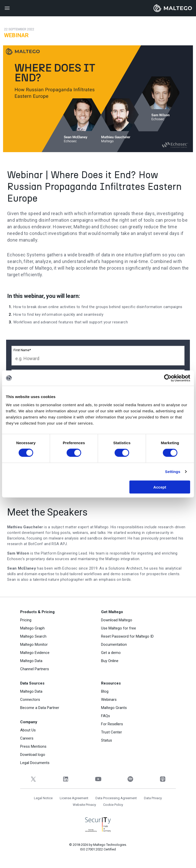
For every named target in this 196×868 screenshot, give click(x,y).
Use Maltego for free (119, 628)
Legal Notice (43, 798)
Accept (160, 487)
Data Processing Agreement (116, 798)
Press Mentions (33, 746)
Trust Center (112, 732)
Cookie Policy (113, 805)
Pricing (26, 620)
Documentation (114, 645)
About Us (28, 730)
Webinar (16, 35)
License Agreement (74, 798)
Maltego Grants (114, 708)
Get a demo (111, 653)
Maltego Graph (32, 628)
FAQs (106, 716)
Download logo (33, 755)
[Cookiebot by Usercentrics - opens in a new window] (168, 378)
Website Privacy (84, 805)
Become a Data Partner (40, 708)
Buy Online (110, 661)
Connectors (30, 700)
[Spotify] (130, 779)
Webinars (109, 700)
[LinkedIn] (66, 779)
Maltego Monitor (34, 645)
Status (107, 740)
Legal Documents (35, 763)
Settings (173, 472)
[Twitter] (33, 779)
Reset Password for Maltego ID (127, 636)
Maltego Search (33, 636)
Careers (27, 738)
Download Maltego (117, 620)
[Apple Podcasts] (163, 779)
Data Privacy (153, 798)
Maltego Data (31, 661)
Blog (105, 691)
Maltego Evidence (35, 653)
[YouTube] (98, 779)
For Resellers (112, 724)
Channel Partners (35, 669)
